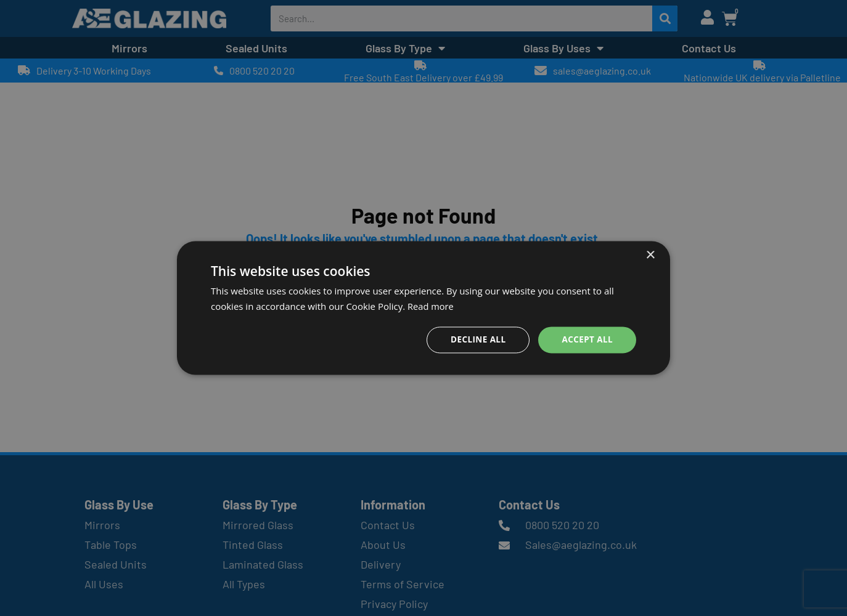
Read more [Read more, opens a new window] (431, 306)
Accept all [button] (587, 340)
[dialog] (423, 308)
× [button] (650, 255)
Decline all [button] (475, 340)
